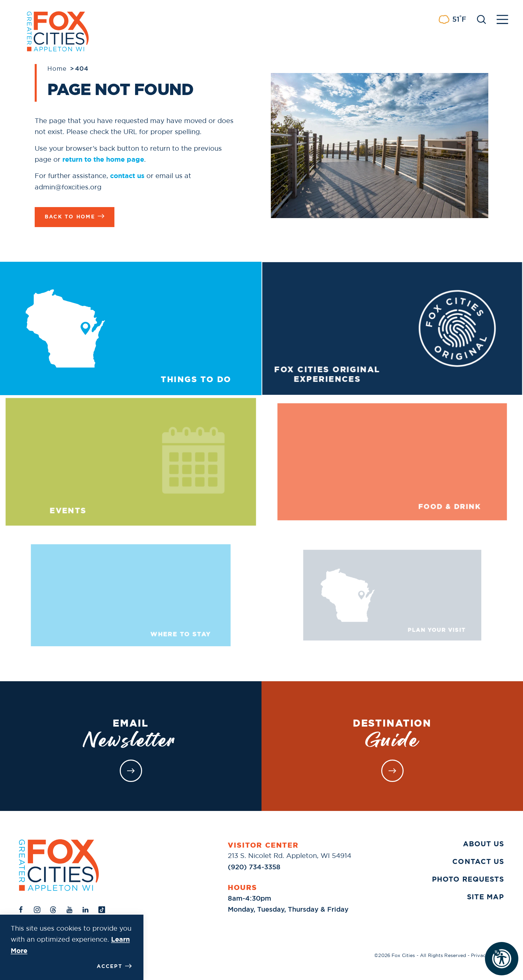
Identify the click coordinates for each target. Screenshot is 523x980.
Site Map (485, 897)
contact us (127, 176)
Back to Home (75, 216)
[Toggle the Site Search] (481, 19)
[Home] (59, 865)
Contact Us (478, 862)
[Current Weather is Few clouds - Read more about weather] (452, 19)
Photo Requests (468, 879)
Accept (114, 966)
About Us (483, 844)
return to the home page (103, 159)
